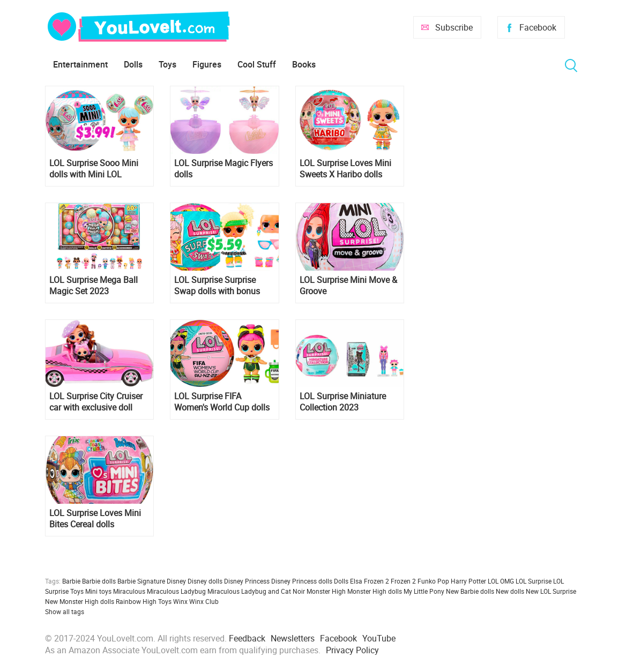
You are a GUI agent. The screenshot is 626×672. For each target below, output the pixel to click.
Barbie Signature (141, 581)
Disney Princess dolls (302, 581)
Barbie (71, 581)
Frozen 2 (403, 581)
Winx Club (204, 601)
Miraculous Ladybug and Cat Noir (256, 591)
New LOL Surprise (551, 591)
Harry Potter (468, 581)
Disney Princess (247, 581)
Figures (207, 64)
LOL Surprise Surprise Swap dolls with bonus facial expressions (217, 286)
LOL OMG (501, 581)
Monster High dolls (375, 591)
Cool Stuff (257, 64)
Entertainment (80, 64)
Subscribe (454, 27)
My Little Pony (424, 591)
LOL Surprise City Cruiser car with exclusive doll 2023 (96, 402)
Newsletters (293, 638)
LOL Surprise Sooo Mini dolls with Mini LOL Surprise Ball (94, 169)
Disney (176, 581)
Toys (167, 64)
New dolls (510, 591)
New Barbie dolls (470, 591)
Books (304, 64)
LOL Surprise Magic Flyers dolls (223, 169)
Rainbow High (136, 601)
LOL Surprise (534, 581)
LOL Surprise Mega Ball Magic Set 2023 (94, 286)
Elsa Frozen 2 (370, 581)
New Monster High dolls (80, 601)
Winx (180, 601)
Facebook (538, 27)
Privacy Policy (352, 650)
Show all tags (65, 611)
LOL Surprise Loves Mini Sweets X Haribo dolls (345, 169)
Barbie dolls (99, 581)
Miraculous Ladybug (176, 591)
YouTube (379, 638)
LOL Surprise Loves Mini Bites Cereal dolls (95, 519)
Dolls (133, 64)
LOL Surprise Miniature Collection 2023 (343, 402)
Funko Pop (433, 581)
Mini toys (98, 591)
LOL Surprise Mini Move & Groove (348, 286)
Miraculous (129, 591)
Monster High (326, 591)
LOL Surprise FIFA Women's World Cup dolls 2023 (222, 402)
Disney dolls (205, 581)
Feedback (247, 638)
